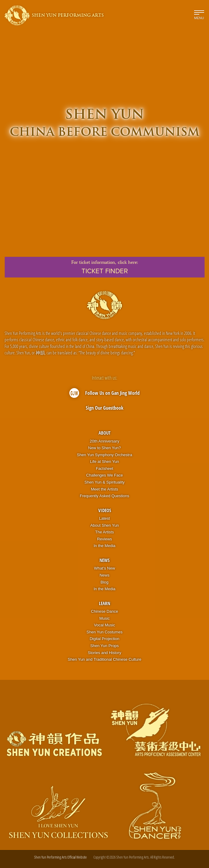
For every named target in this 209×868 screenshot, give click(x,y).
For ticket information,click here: (104, 267)
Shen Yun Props (105, 646)
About (104, 433)
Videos (105, 510)
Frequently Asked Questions (104, 496)
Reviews (104, 539)
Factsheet (104, 468)
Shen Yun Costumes (104, 632)
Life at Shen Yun (104, 462)
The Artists (104, 532)
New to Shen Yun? (104, 448)
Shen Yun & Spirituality (104, 482)
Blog (104, 582)
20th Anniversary (104, 441)
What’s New (104, 568)
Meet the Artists (105, 489)
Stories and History (105, 653)
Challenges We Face (104, 475)
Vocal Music (104, 625)
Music (105, 618)
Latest (104, 518)
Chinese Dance (104, 611)
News (104, 560)
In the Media (105, 546)
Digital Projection (105, 639)
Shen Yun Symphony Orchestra (105, 455)
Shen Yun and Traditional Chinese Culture (105, 659)
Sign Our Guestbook (105, 408)
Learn (104, 603)
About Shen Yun (105, 525)
